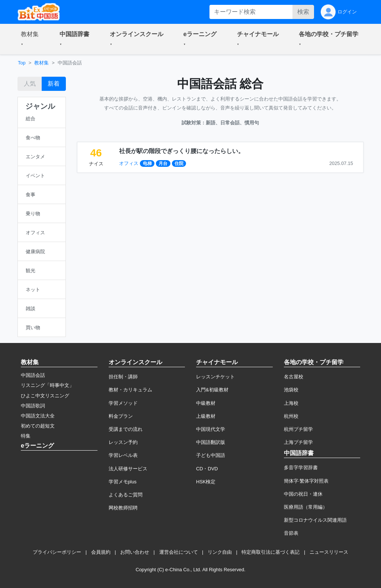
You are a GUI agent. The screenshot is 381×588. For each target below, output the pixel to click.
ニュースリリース (329, 552)
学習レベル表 (123, 455)
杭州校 (291, 416)
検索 (303, 12)
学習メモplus (123, 482)
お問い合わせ (135, 552)
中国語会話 (33, 375)
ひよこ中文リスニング (45, 396)
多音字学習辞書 (301, 468)
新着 (54, 84)
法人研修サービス (128, 469)
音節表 (291, 533)
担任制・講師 (123, 377)
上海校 (291, 403)
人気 (30, 84)
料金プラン (121, 416)
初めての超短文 (38, 426)
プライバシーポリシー (57, 552)
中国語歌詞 (33, 406)
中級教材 (206, 403)
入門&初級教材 (212, 390)
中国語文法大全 (38, 416)
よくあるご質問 (126, 495)
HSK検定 (206, 482)
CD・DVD (207, 469)
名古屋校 (294, 377)
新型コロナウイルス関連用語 (315, 520)
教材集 (41, 63)
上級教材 (206, 416)
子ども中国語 (211, 455)
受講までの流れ (126, 429)
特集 (26, 436)
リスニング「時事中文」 (47, 385)
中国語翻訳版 (211, 442)
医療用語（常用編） (306, 507)
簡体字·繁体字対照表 (306, 481)
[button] (31, 39)
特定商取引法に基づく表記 (270, 552)
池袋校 (291, 390)
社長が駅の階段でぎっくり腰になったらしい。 (182, 151)
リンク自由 (220, 552)
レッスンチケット (215, 377)
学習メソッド (123, 403)
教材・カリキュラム (130, 390)
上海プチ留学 (298, 442)
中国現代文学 (211, 429)
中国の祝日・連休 (303, 494)
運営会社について (179, 552)
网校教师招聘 (123, 508)
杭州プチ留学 (298, 429)
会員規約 (101, 552)
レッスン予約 (123, 442)
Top (22, 63)
